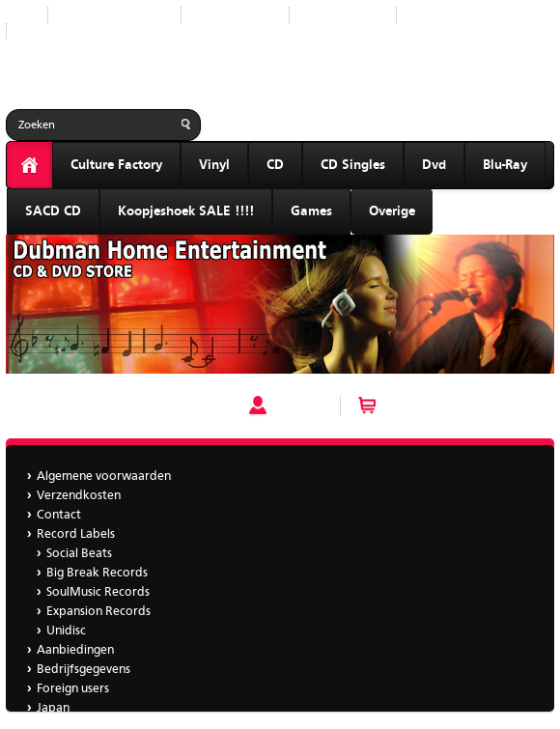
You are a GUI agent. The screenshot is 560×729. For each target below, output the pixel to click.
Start (19, 15)
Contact (59, 515)
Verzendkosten (79, 496)
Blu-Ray (505, 165)
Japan (38, 31)
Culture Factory (116, 165)
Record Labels (235, 15)
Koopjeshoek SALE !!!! (186, 211)
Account (299, 406)
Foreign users (73, 689)
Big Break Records (97, 573)
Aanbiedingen (343, 15)
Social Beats (79, 554)
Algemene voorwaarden (104, 477)
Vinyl (214, 165)
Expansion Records (98, 612)
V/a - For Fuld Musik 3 (71, 406)
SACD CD (53, 211)
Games (311, 211)
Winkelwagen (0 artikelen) (461, 406)
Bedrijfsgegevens (458, 15)
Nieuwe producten (114, 15)
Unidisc (66, 631)
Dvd (434, 165)
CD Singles (353, 165)
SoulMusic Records (98, 592)
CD (275, 165)
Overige (392, 211)
